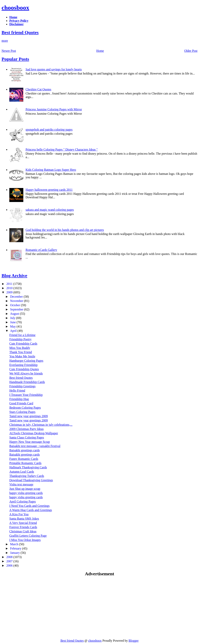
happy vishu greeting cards (26, 493)
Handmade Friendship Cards (27, 382)
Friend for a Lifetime (22, 335)
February (16, 548)
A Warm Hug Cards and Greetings (31, 510)
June (13, 322)
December (17, 297)
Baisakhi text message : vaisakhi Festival (35, 446)
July (13, 318)
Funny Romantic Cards (24, 459)
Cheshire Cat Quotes (38, 89)
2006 (10, 566)
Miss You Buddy (20, 348)
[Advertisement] (34, 608)
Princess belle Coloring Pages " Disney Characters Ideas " (62, 150)
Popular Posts (15, 59)
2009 (10, 292)
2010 (10, 288)
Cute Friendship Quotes (24, 369)
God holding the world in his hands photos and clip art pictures (65, 230)
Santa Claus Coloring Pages (27, 437)
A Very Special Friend (23, 523)
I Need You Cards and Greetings (29, 506)
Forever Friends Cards (23, 527)
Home (100, 51)
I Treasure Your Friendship (26, 395)
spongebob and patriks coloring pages (49, 130)
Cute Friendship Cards (23, 344)
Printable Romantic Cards (25, 463)
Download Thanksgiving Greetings (31, 480)
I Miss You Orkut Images (25, 540)
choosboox (15, 8)
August (15, 314)
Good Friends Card (21, 403)
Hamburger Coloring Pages (26, 361)
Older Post (191, 51)
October (16, 305)
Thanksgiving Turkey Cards (27, 476)
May (13, 326)
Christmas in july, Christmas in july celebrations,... (41, 425)
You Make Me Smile (22, 356)
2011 (10, 284)
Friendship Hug (19, 399)
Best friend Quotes (20, 32)
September (17, 309)
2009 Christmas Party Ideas (26, 429)
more (5, 41)
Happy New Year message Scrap (30, 442)
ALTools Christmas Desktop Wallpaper (34, 433)
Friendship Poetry (20, 339)
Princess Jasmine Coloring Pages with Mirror (54, 109)
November (17, 301)
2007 (10, 561)
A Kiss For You (19, 514)
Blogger (134, 641)
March (15, 544)
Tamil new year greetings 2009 (29, 416)
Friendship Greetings (22, 386)
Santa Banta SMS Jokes (24, 519)
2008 (10, 557)
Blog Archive (14, 276)
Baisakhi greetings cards (24, 450)
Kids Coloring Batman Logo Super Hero (51, 170)
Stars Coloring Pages (22, 412)
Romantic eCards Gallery (41, 250)
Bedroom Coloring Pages (25, 408)
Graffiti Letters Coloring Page (28, 536)
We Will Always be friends (26, 373)
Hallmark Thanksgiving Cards (28, 467)
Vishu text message (21, 484)
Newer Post (9, 51)
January (15, 553)
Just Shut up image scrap (25, 489)
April (14, 331)
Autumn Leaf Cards (22, 472)
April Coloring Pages (23, 501)
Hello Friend (17, 390)
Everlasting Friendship (23, 365)
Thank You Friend (21, 352)
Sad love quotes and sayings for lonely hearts (54, 69)
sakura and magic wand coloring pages (50, 210)
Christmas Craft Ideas (23, 531)
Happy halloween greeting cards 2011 (49, 190)
